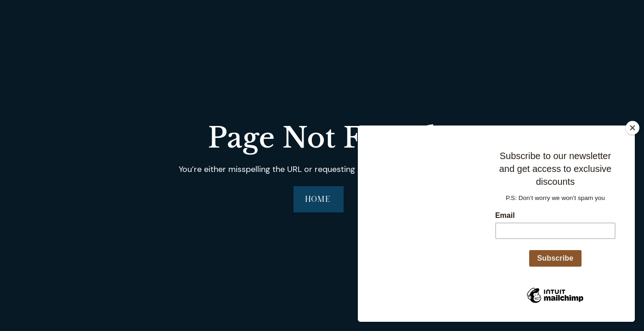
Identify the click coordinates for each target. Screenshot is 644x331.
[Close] (633, 128)
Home (319, 199)
